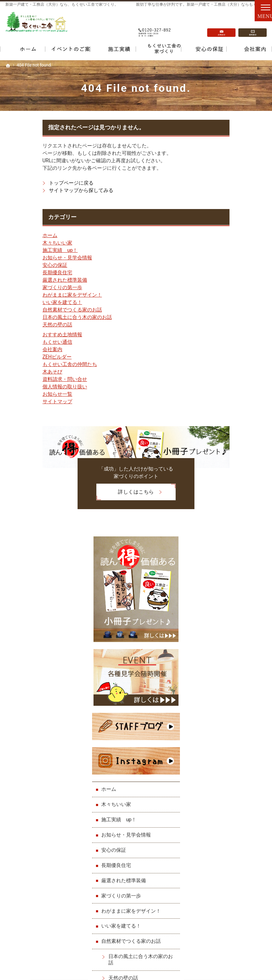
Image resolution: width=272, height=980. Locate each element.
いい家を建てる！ (25, 302)
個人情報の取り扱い (28, 387)
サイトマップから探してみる (44, 190)
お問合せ (221, 25)
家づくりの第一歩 (25, 287)
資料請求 (253, 25)
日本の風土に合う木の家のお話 (40, 317)
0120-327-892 (155, 25)
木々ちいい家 (20, 243)
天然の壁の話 (20, 325)
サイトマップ (20, 401)
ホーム (13, 235)
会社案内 (15, 349)
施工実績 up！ (23, 250)
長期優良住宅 (20, 272)
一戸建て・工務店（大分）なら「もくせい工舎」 (199, 958)
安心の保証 (18, 265)
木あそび (15, 372)
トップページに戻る (34, 183)
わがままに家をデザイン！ (35, 295)
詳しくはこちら (88, 491)
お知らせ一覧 (20, 394)
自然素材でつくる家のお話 (35, 310)
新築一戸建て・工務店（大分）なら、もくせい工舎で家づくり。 (62, 4)
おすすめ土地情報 (25, 334)
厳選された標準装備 (28, 280)
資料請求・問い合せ (28, 379)
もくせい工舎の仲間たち (33, 364)
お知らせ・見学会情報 (30, 258)
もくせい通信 (20, 342)
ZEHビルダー (20, 357)
